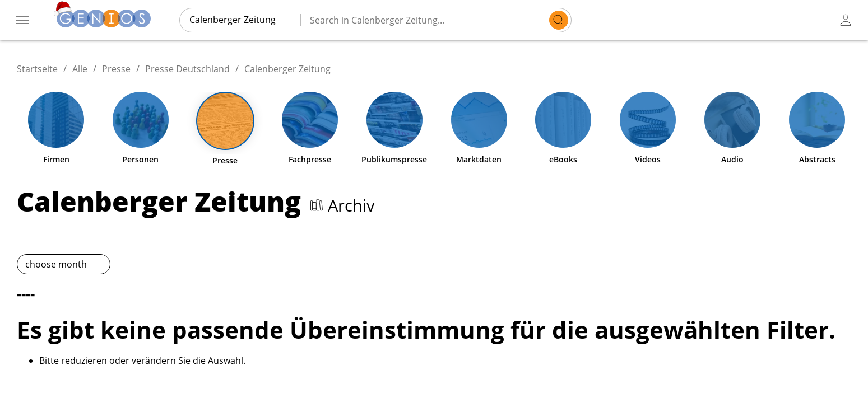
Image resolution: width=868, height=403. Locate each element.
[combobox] (240, 20)
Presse (116, 69)
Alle (80, 69)
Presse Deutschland (187, 69)
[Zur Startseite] (104, 20)
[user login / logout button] (846, 20)
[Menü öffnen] (22, 20)
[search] (559, 20)
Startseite (37, 69)
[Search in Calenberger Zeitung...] (427, 20)
